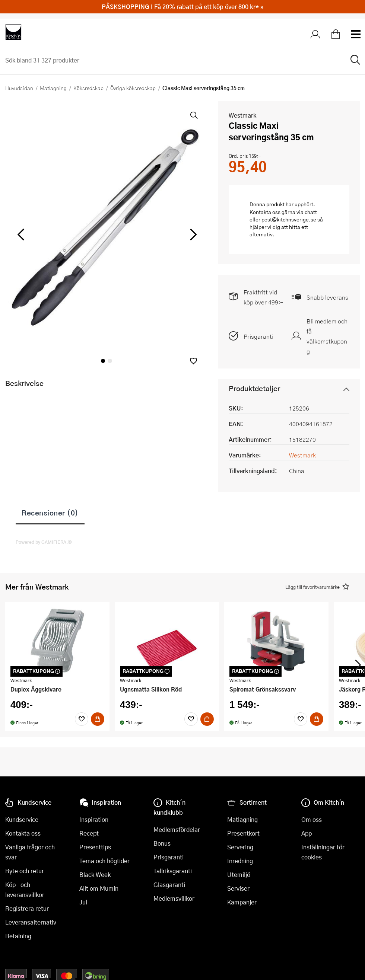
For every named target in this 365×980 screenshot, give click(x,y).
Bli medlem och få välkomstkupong (327, 336)
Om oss (312, 819)
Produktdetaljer (254, 388)
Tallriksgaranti (173, 871)
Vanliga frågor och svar (30, 852)
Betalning (18, 936)
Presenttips (95, 847)
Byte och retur (25, 871)
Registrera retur (27, 908)
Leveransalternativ (31, 922)
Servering (240, 847)
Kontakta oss (23, 833)
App (307, 833)
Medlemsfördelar (177, 829)
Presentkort (243, 833)
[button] (193, 361)
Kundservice (22, 819)
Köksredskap (88, 88)
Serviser (238, 888)
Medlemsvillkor (174, 898)
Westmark (242, 115)
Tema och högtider (104, 861)
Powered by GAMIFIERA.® (44, 542)
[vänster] (21, 235)
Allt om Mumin (99, 888)
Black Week (95, 874)
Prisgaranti (258, 336)
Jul (83, 902)
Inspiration (94, 819)
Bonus (162, 843)
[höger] (192, 235)
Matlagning (53, 88)
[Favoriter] (82, 719)
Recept (89, 833)
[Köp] (98, 719)
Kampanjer (242, 902)
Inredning (240, 861)
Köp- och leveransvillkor (25, 890)
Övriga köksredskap (133, 88)
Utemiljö (239, 874)
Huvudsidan (19, 88)
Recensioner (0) (50, 513)
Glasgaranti (169, 885)
